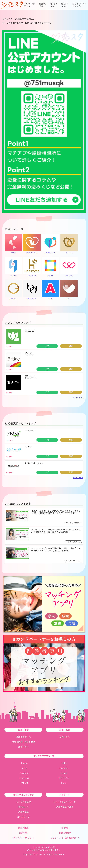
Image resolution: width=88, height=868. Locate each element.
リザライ (50, 276)
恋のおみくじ (23, 817)
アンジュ (69, 298)
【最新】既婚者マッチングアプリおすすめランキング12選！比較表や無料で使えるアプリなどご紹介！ (56, 512)
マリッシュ (69, 253)
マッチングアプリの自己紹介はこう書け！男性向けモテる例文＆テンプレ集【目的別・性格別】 (56, 549)
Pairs (64, 783)
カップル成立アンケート (65, 802)
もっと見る (78, 397)
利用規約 (65, 828)
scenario (24, 773)
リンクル (13, 276)
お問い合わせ (65, 833)
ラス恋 (13, 253)
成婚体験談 (23, 812)
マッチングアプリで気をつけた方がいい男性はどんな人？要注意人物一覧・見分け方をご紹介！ (56, 531)
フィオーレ (30, 431)
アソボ (51, 298)
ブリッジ (29, 355)
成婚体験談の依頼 (65, 807)
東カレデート (31, 378)
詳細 (71, 346)
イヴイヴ (24, 783)
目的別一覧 (23, 807)
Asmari (29, 447)
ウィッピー (69, 276)
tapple (24, 763)
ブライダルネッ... (51, 253)
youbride (30, 332)
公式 (47, 346)
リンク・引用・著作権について (65, 838)
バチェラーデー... (32, 298)
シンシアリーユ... (32, 253)
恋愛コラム (54, 5)
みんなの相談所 (24, 802)
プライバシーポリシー (23, 838)
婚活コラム (65, 5)
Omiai (64, 773)
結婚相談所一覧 (24, 737)
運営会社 (23, 833)
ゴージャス (13, 298)
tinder (64, 763)
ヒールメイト (32, 276)
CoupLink (24, 778)
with (24, 768)
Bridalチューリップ (34, 463)
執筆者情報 (23, 828)
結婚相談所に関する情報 (24, 742)
